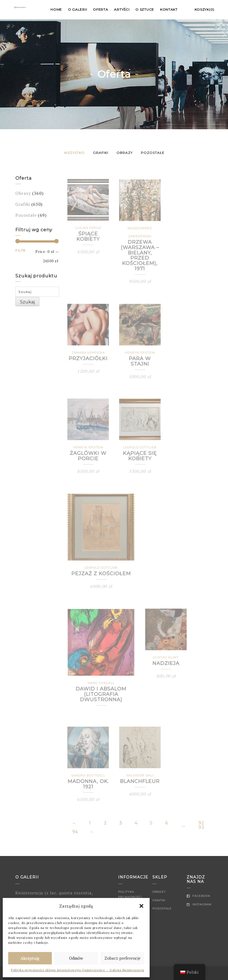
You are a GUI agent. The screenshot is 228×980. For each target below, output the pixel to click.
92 (201, 823)
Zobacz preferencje (122, 958)
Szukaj (27, 302)
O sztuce (145, 9)
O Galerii (77, 9)
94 (75, 832)
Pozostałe (153, 153)
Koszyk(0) (204, 9)
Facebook (198, 896)
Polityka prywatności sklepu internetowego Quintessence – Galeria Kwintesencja (78, 970)
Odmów (76, 958)
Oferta (100, 9)
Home (56, 9)
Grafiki (101, 153)
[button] (141, 906)
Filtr (21, 250)
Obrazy (125, 153)
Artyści (122, 9)
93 (201, 827)
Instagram (199, 904)
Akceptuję (30, 958)
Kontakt (169, 9)
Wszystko (74, 153)
